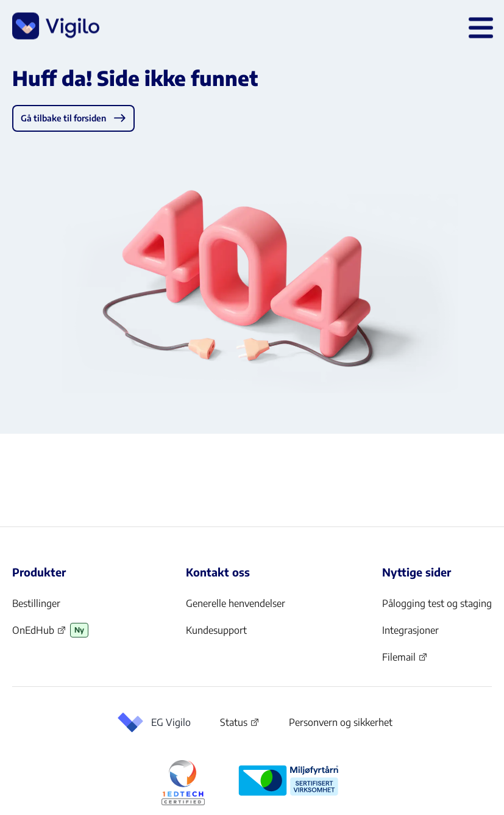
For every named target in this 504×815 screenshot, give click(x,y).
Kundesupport (216, 630)
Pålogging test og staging (437, 603)
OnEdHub (39, 634)
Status (240, 725)
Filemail (405, 661)
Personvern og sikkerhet (341, 722)
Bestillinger (36, 603)
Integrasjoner (410, 630)
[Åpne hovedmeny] (478, 27)
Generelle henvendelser (236, 603)
